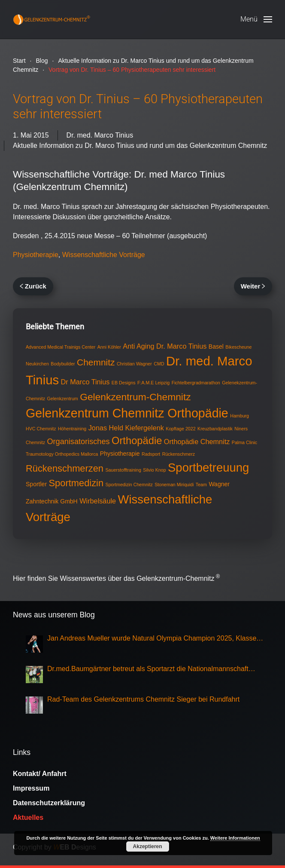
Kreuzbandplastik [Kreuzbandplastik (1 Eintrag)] (215, 429)
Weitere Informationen (235, 838)
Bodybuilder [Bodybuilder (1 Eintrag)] (63, 364)
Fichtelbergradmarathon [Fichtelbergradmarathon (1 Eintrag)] (196, 383)
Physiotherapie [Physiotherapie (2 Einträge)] (120, 454)
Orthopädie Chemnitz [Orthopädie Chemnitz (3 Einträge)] (197, 442)
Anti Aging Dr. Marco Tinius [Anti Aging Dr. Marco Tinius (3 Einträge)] (165, 346)
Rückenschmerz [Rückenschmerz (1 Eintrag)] (179, 454)
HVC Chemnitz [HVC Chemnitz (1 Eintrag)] (41, 429)
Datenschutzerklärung (49, 803)
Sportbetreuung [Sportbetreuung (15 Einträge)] (208, 468)
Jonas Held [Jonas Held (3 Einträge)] (106, 428)
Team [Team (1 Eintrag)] (201, 485)
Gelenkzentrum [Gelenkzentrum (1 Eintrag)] (62, 399)
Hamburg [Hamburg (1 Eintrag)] (240, 416)
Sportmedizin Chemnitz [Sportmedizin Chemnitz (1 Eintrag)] (129, 485)
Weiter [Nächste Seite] (253, 286)
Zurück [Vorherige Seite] (33, 286)
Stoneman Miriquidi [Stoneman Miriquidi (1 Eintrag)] (174, 485)
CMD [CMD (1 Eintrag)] (159, 364)
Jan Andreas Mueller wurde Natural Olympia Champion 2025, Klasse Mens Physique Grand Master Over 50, (152, 639)
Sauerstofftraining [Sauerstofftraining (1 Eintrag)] (123, 470)
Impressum (31, 788)
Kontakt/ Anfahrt (40, 774)
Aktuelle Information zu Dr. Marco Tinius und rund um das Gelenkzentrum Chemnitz (140, 146)
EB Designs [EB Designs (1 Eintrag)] (124, 383)
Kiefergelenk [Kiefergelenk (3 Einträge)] (145, 428)
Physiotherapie (36, 255)
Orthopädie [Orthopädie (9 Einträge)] (137, 441)
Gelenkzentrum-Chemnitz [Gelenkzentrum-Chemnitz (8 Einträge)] (135, 397)
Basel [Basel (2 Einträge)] (216, 347)
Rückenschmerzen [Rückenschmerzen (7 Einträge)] (65, 468)
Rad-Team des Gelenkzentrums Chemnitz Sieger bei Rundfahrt (143, 699)
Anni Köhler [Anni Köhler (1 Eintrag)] (109, 347)
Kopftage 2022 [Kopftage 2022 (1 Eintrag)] (180, 429)
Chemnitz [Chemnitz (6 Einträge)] (96, 362)
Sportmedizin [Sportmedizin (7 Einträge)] (76, 483)
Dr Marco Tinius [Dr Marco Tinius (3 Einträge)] (85, 382)
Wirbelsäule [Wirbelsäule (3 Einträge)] (98, 501)
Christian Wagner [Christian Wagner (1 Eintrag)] (134, 364)
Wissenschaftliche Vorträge (104, 255)
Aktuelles (28, 817)
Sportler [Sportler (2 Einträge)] (36, 484)
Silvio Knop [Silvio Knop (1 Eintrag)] (154, 470)
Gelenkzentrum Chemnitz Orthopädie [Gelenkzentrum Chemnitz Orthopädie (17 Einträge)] (127, 413)
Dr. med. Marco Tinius (100, 135)
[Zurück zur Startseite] (52, 19)
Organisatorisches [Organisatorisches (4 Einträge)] (78, 442)
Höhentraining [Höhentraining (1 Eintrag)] (72, 429)
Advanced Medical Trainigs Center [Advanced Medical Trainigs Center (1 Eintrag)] (61, 347)
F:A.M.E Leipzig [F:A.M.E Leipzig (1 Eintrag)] (153, 383)
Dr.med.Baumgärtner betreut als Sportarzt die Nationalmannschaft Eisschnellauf (148, 670)
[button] (256, 19)
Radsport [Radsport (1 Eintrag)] (151, 454)
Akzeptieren (148, 847)
